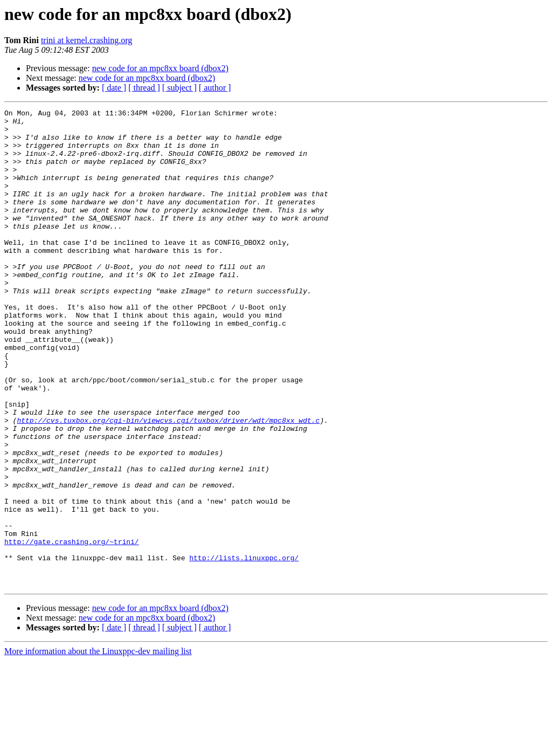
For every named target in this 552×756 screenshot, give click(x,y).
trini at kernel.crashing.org (87, 40)
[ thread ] (144, 88)
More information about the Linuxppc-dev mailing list (98, 747)
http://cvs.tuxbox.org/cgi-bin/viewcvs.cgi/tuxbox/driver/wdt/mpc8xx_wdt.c (168, 483)
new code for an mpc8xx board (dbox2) (160, 68)
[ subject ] (180, 88)
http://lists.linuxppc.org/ (244, 648)
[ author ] (215, 88)
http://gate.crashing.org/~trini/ (72, 629)
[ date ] (114, 88)
